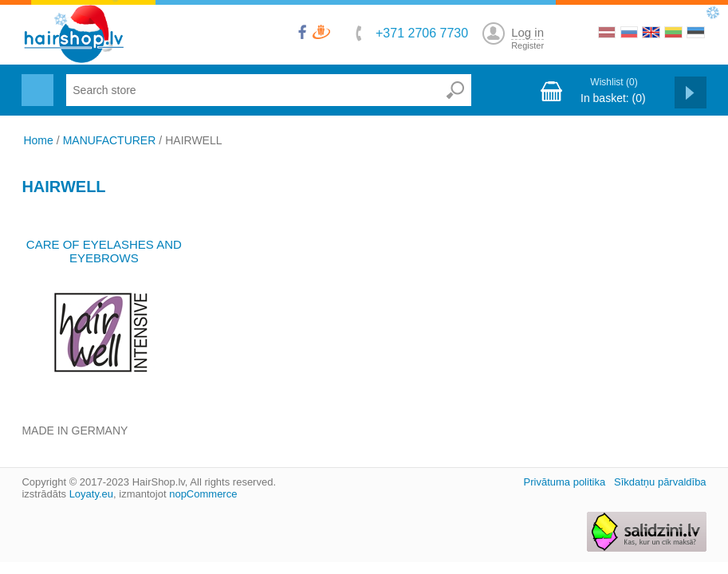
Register (527, 45)
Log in (527, 32)
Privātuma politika (565, 482)
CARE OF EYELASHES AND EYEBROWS (104, 251)
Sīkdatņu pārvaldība (660, 482)
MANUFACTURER (110, 140)
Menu (35, 81)
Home (38, 140)
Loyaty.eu (91, 494)
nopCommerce (203, 494)
